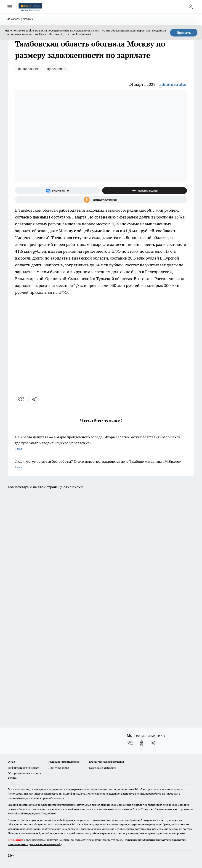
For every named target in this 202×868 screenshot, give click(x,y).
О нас (11, 762)
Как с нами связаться (103, 768)
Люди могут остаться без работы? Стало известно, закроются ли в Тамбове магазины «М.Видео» (101, 465)
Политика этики (59, 768)
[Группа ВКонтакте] (57, 191)
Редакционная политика (64, 762)
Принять (184, 33)
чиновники (29, 69)
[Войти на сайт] (191, 7)
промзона (56, 69)
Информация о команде (23, 768)
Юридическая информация (106, 762)
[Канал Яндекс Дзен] (145, 191)
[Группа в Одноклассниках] (101, 200)
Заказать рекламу (20, 19)
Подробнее (48, 813)
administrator (173, 84)
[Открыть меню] (10, 7)
